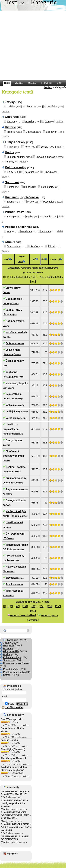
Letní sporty (47, 187)
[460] (33, 281)
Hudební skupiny (16, 157)
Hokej (27, 187)
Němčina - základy (16, 332)
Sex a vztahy (14, 246)
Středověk (51, 132)
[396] (58, 277)
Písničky (10, 162)
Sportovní (12, 182)
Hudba (10, 152)
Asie (47, 121)
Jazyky (10, 102)
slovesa (10, 578)
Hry (9, 231)
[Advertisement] (33, 45)
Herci (27, 147)
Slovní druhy (13, 288)
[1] (5, 277)
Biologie (11, 217)
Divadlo (49, 172)
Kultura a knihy (16, 167)
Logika (13, 315)
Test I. (9, 584)
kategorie (12, 640)
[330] (50, 277)
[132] (25, 277)
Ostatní (10, 242)
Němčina (7, 337)
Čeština (11, 107)
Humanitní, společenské (22, 197)
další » (6, 111)
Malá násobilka (15, 591)
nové (7, 259)
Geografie (12, 117)
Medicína (18, 434)
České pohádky (15, 361)
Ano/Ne (35, 246)
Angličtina (52, 107)
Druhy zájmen (14, 440)
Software (46, 231)
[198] (33, 277)
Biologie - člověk (15, 500)
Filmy (10, 147)
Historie (10, 127)
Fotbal (10, 187)
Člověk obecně (14, 522)
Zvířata (10, 343)
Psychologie (50, 202)
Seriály (44, 147)
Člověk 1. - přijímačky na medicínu (11, 429)
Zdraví (52, 246)
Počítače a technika (19, 227)
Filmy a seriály (15, 142)
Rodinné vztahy (15, 321)
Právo (31, 202)
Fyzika (30, 217)
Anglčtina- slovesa (17, 489)
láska (9, 405)
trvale (10, 704)
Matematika (19, 549)
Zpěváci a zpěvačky (47, 157)
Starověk (31, 132)
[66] (18, 277)
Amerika (30, 121)
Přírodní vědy (14, 212)
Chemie (47, 217)
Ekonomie (12, 202)
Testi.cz (48, 87)
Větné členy (12, 418)
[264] (42, 277)
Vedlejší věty (13, 412)
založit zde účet (14, 707)
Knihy (10, 172)
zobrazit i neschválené (23, 615)
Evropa (11, 121)
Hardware (27, 231)
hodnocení (55, 259)
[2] (8, 277)
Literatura (31, 107)
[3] (11, 277)
